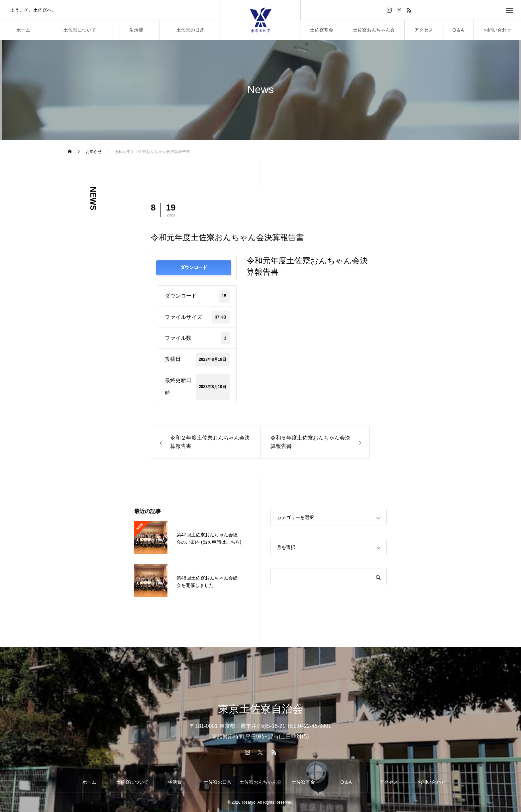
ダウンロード (194, 268)
